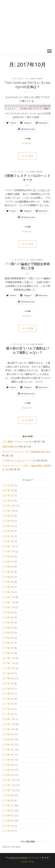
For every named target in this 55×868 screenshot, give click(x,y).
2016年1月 (8, 775)
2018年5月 (8, 633)
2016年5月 (8, 755)
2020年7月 (8, 521)
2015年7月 (8, 805)
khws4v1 (39, 79)
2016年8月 (8, 739)
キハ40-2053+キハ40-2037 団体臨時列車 (24, 452)
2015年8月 (8, 800)
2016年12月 (9, 719)
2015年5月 (8, 816)
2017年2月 (8, 709)
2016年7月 (8, 744)
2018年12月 (9, 597)
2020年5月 (8, 531)
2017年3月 (8, 704)
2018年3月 (8, 643)
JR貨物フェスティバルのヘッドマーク (28, 178)
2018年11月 (9, 602)
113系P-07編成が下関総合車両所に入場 (27, 266)
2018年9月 (8, 612)
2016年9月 (8, 734)
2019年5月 (8, 572)
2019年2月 (8, 587)
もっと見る (28, 156)
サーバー (27, 92)
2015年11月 (9, 785)
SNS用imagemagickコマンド (17, 461)
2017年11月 (9, 663)
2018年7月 (8, 623)
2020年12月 (9, 506)
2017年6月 (8, 689)
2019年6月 (8, 567)
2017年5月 (8, 694)
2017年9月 (8, 673)
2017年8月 (8, 678)
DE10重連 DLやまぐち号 (15, 442)
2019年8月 (8, 556)
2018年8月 (8, 617)
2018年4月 (8, 638)
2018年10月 (9, 607)
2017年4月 (8, 699)
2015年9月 (8, 795)
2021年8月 (8, 485)
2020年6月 (8, 526)
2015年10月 (9, 790)
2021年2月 (8, 496)
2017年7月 (8, 684)
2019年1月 (8, 592)
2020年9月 (8, 516)
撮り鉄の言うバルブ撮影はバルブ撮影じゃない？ (28, 350)
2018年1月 (8, 653)
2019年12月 (9, 546)
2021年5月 (8, 490)
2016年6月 (8, 750)
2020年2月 (8, 541)
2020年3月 (8, 536)
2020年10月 (9, 511)
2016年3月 (8, 765)
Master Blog (28, 862)
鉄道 (27, 185)
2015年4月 (8, 821)
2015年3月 (8, 826)
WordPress (33, 858)
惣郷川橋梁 (8, 447)
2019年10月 (9, 551)
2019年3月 (8, 582)
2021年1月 (8, 501)
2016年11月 (9, 724)
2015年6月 (8, 811)
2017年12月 (9, 658)
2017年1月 (8, 714)
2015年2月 (8, 831)
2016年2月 (8, 770)
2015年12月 (9, 780)
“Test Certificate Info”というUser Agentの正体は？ (27, 85)
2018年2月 (8, 648)
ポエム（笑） (27, 358)
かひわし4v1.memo (27, 23)
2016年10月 (9, 729)
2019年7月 (8, 562)
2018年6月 (8, 628)
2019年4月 (8, 577)
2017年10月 (9, 668)
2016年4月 (8, 760)
